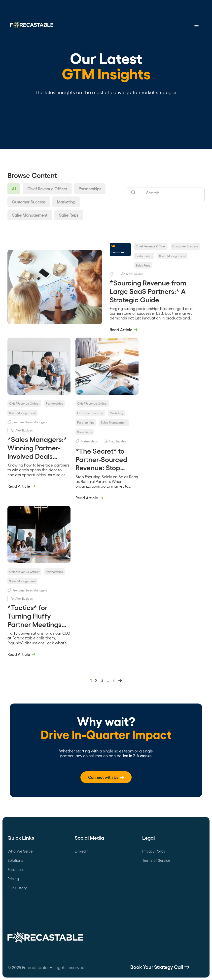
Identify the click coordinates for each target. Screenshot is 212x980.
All (14, 189)
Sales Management (30, 215)
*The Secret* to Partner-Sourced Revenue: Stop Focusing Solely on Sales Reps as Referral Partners (104, 471)
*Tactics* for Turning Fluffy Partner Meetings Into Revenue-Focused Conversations (35, 628)
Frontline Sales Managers (30, 422)
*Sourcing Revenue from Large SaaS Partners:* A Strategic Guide (148, 291)
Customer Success (29, 202)
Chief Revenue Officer (47, 189)
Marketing (66, 202)
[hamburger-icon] (196, 26)
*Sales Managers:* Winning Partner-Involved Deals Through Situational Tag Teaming (38, 456)
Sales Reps (69, 215)
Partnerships (90, 189)
